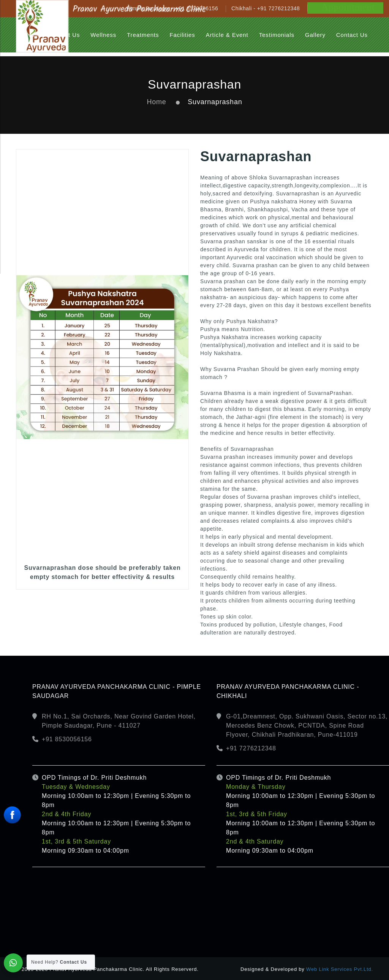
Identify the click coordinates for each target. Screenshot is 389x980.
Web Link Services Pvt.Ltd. (340, 969)
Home (156, 102)
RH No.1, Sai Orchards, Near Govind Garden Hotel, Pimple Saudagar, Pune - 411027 (119, 721)
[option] (102, 369)
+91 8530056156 (67, 739)
